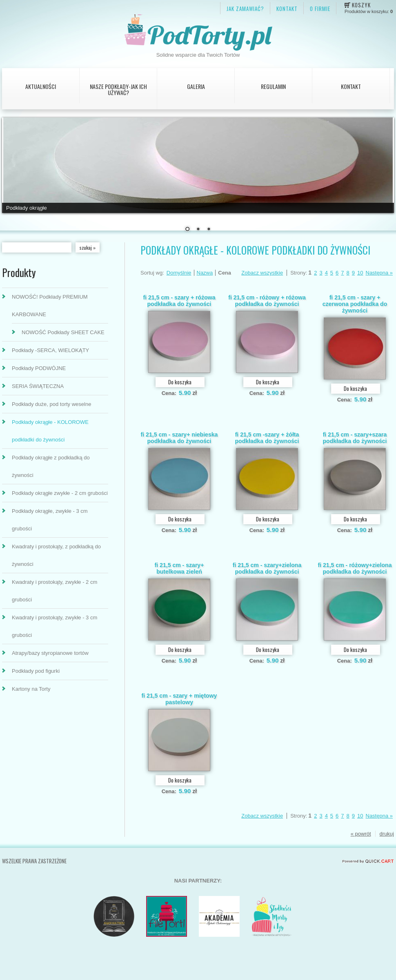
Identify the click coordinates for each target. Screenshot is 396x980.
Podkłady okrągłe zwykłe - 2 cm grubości (60, 493)
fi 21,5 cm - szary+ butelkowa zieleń (179, 568)
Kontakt (351, 86)
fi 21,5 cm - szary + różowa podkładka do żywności (179, 301)
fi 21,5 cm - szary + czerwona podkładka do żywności (355, 304)
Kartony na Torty (31, 689)
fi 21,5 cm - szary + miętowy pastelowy (179, 699)
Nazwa (205, 273)
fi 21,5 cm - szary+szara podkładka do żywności (355, 438)
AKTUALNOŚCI (41, 86)
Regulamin (273, 86)
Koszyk (361, 5)
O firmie (320, 9)
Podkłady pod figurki (36, 671)
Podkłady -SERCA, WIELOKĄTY (50, 350)
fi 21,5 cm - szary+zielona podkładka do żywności (267, 568)
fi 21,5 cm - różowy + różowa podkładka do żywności (267, 301)
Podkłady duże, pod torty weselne (51, 404)
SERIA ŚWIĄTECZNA (38, 386)
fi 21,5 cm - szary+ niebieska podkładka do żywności (179, 438)
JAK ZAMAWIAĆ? (245, 9)
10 (360, 273)
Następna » (379, 273)
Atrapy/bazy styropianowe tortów (50, 653)
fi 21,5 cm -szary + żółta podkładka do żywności (267, 438)
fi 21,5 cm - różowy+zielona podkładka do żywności (355, 568)
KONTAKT (287, 9)
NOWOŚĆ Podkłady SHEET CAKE (63, 332)
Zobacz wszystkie (262, 273)
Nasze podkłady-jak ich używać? (118, 89)
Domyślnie (179, 273)
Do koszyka (180, 382)
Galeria (196, 86)
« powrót (361, 834)
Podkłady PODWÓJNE (39, 368)
